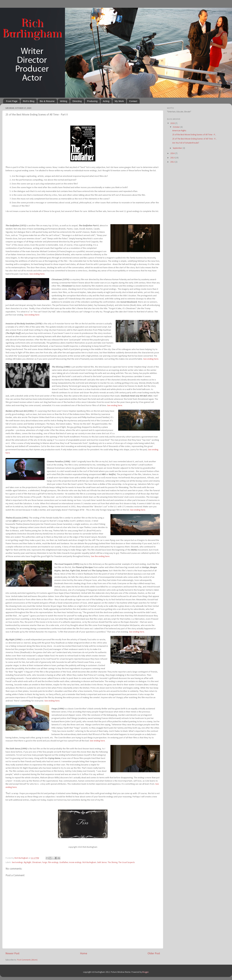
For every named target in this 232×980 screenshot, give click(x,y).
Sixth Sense (102, 862)
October (177, 127)
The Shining (113, 862)
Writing (64, 101)
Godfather (64, 862)
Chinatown (37, 862)
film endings (53, 862)
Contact (133, 101)
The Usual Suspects (127, 862)
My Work (119, 101)
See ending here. (115, 406)
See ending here (37, 274)
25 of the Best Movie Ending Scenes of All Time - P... (194, 135)
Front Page (12, 101)
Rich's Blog (29, 101)
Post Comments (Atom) (27, 960)
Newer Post (12, 954)
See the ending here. (100, 556)
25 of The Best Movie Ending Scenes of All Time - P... (194, 139)
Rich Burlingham (89, 862)
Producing (92, 101)
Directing (77, 101)
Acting (106, 101)
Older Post (154, 954)
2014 (173, 153)
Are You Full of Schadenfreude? (186, 143)
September (178, 148)
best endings (17, 862)
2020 (173, 123)
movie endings (75, 862)
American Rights (179, 131)
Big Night (27, 862)
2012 (173, 162)
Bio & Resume (47, 101)
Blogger (145, 972)
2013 (173, 158)
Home (84, 954)
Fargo (45, 862)
